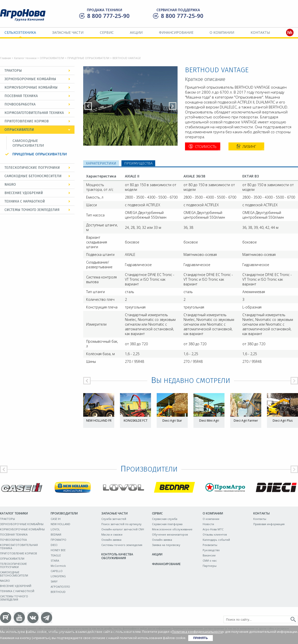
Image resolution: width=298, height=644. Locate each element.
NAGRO (10, 185)
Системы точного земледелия (122, 545)
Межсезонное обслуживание (172, 529)
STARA (55, 560)
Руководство (211, 550)
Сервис (107, 32)
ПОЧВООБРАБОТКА (20, 104)
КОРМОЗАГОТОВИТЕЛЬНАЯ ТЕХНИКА (34, 113)
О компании (222, 32)
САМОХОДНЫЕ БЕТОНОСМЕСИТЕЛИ (33, 176)
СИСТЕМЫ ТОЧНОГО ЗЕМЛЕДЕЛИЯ (32, 210)
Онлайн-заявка (111, 540)
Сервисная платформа (167, 524)
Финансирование (176, 32)
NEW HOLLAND (60, 524)
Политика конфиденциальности (197, 632)
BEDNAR (56, 534)
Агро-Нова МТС (213, 529)
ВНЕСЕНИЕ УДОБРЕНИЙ (24, 193)
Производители (64, 513)
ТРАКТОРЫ (13, 71)
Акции (136, 32)
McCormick (58, 566)
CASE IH (56, 519)
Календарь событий (216, 540)
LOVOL (55, 529)
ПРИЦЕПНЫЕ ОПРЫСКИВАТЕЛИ (88, 58)
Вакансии (209, 555)
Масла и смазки (112, 534)
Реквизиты (210, 545)
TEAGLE (56, 555)
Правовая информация (269, 524)
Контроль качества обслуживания (117, 556)
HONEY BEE (58, 550)
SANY (54, 581)
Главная (6, 58)
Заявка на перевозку (166, 545)
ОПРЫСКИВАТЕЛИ (52, 58)
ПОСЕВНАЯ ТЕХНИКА (21, 96)
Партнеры (210, 566)
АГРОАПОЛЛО (60, 587)
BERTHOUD (58, 592)
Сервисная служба (165, 519)
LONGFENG (58, 576)
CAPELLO (57, 571)
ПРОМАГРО (58, 540)
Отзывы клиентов (215, 534)
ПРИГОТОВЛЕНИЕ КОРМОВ (27, 121)
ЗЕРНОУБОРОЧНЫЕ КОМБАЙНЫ (30, 79)
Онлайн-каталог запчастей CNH (123, 529)
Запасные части (68, 32)
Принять (201, 638)
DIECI (54, 545)
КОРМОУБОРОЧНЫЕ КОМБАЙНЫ (31, 87)
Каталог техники (25, 58)
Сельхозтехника (20, 32)
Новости (208, 524)
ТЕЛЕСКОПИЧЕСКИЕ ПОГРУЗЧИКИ (32, 168)
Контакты (260, 32)
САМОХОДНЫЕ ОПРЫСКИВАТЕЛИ (28, 143)
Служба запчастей (114, 519)
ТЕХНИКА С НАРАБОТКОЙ (25, 201)
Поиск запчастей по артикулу (121, 524)
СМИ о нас (210, 560)
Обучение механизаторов (170, 534)
